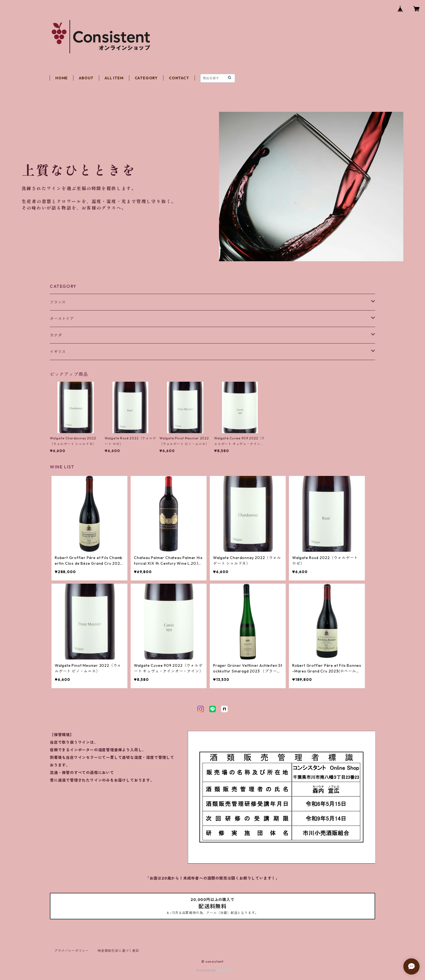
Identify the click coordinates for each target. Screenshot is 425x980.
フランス (58, 302)
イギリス (58, 352)
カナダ (56, 335)
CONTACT (179, 78)
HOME (62, 78)
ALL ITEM (114, 78)
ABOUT (86, 78)
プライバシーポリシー (72, 951)
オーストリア (62, 319)
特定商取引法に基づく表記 (118, 951)
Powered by (213, 970)
